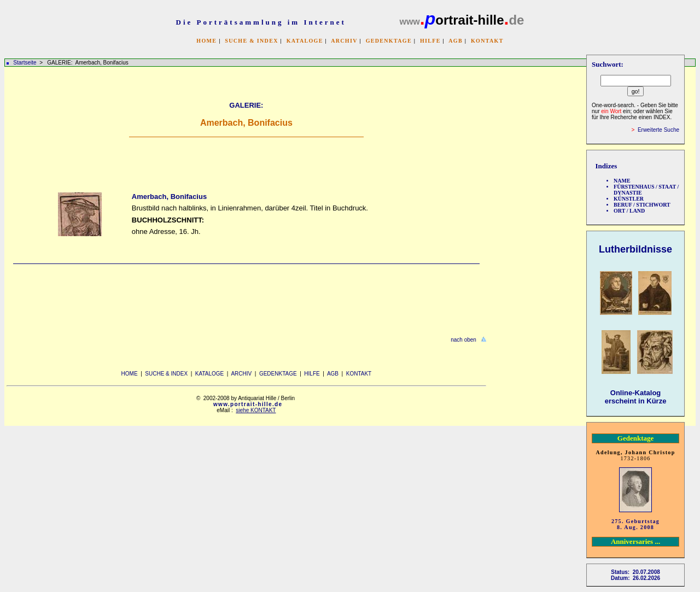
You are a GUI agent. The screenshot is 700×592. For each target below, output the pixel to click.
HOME (206, 41)
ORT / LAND (629, 211)
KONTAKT (487, 41)
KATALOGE (305, 41)
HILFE (430, 41)
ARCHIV (344, 41)
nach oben (463, 340)
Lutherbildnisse (635, 249)
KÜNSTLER (629, 199)
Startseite (25, 63)
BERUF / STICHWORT (642, 205)
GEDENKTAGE (389, 41)
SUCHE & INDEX (251, 41)
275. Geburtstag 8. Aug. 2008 (635, 524)
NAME (622, 181)
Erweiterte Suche (658, 130)
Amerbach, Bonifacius (169, 197)
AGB (456, 41)
